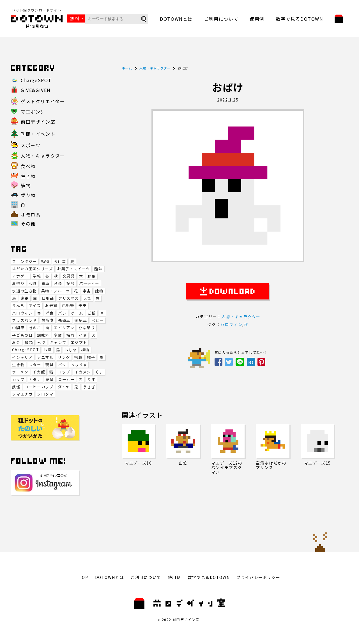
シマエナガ (22, 394)
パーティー (89, 283)
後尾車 (81, 320)
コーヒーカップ (39, 387)
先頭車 (64, 320)
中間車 (18, 328)
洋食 (50, 313)
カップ (18, 379)
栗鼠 (50, 379)
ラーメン (20, 372)
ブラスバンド (25, 320)
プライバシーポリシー (258, 577)
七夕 (41, 342)
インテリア (22, 357)
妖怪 (16, 387)
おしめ (71, 350)
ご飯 (92, 313)
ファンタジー (24, 261)
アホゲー (20, 276)
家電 (25, 298)
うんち (18, 305)
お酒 (48, 350)
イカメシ (82, 372)
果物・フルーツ (56, 291)
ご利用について (221, 19)
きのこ (35, 328)
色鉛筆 (68, 305)
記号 (71, 283)
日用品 (48, 298)
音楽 (58, 283)
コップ (64, 372)
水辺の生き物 (24, 291)
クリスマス (69, 298)
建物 (99, 291)
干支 (83, 305)
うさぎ (89, 387)
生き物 (18, 365)
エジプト (79, 342)
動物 (45, 261)
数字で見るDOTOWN (300, 19)
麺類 (29, 342)
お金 (16, 342)
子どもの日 (22, 335)
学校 (37, 276)
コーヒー (66, 379)
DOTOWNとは (176, 19)
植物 (85, 350)
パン (62, 313)
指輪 (78, 357)
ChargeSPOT (26, 350)
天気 (87, 298)
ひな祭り (87, 328)
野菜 (92, 276)
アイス (35, 305)
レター (35, 365)
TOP (84, 577)
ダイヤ (64, 387)
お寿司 (51, 305)
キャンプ (58, 342)
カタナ (35, 379)
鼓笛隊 (48, 320)
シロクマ (45, 394)
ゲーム (77, 313)
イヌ (83, 335)
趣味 (98, 269)
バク (62, 365)
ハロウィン (22, 313)
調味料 (43, 335)
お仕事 (60, 261)
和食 (33, 283)
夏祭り (18, 283)
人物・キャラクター (241, 317)
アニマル (45, 357)
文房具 (69, 276)
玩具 (50, 365)
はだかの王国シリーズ (32, 269)
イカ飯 (39, 372)
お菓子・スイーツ (74, 269)
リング (64, 357)
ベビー (98, 320)
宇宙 (87, 291)
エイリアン (64, 328)
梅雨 (70, 335)
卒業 (58, 335)
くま (99, 372)
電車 (46, 283)
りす (91, 379)
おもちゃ (79, 365)
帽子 (91, 357)
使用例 (257, 19)
